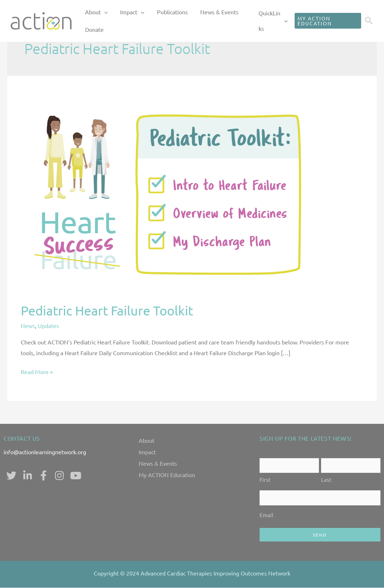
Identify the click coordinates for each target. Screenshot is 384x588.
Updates (48, 325)
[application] (102, 13)
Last (326, 480)
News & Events (200, 12)
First (265, 480)
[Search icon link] (369, 21)
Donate (92, 30)
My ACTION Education (167, 475)
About (94, 13)
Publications (159, 12)
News (28, 325)
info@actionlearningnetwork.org (45, 452)
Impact (124, 13)
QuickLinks (266, 21)
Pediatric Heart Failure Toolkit (107, 310)
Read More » (37, 371)
